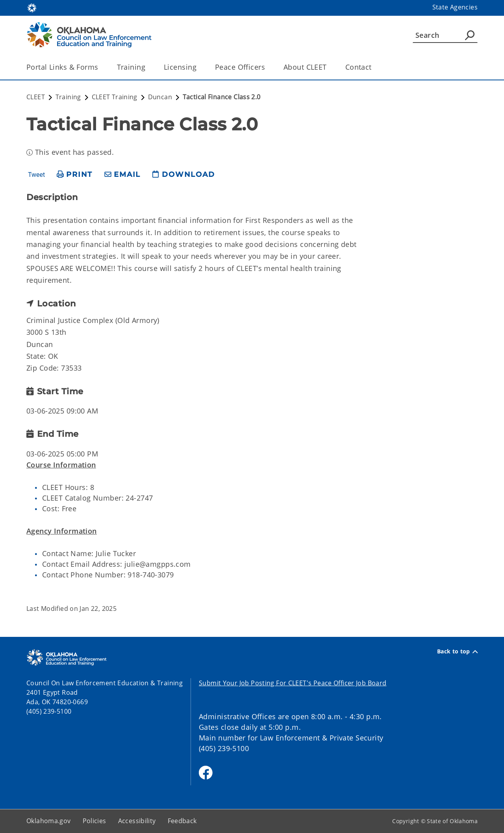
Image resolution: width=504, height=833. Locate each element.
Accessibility (137, 821)
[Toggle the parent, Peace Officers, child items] (268, 67)
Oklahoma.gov (49, 821)
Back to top (457, 651)
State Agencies (455, 7)
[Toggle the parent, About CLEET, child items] (329, 67)
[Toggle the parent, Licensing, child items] (199, 67)
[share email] (122, 175)
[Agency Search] (470, 35)
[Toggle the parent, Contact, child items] (374, 67)
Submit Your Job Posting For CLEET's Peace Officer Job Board (293, 683)
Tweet (36, 175)
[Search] (445, 35)
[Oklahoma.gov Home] (32, 7)
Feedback (182, 821)
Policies (94, 821)
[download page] (183, 175)
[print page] (75, 175)
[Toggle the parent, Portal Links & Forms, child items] (101, 67)
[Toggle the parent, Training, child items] (148, 67)
